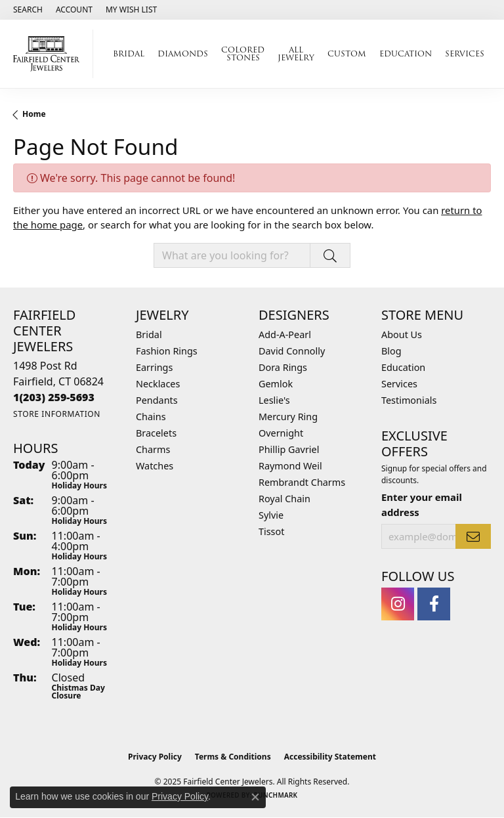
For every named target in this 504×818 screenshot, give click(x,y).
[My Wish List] (131, 10)
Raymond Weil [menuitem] (290, 466)
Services (465, 54)
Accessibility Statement (330, 757)
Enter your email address (422, 504)
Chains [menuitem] (151, 417)
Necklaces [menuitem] (158, 384)
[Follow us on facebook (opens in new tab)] (434, 604)
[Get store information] (57, 414)
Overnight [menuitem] (281, 433)
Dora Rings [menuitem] (283, 367)
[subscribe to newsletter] (473, 536)
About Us (402, 334)
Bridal (129, 54)
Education (406, 54)
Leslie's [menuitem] (274, 400)
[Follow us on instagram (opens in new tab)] (398, 604)
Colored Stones (243, 54)
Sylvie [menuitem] (271, 515)
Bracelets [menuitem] (156, 433)
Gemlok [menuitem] (276, 384)
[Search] (28, 10)
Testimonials (409, 400)
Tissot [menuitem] (271, 531)
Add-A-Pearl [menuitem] (285, 334)
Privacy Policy (155, 757)
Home (34, 114)
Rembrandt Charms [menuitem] (302, 482)
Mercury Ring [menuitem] (288, 417)
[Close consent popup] (255, 797)
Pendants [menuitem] (157, 400)
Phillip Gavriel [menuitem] (289, 449)
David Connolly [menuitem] (292, 351)
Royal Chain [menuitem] (284, 499)
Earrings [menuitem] (154, 367)
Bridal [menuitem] (149, 334)
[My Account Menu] (74, 10)
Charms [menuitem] (153, 449)
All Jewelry (296, 54)
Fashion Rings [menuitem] (167, 351)
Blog (391, 351)
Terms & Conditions (233, 757)
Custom (347, 54)
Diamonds (183, 54)
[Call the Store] (54, 397)
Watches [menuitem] (155, 466)
